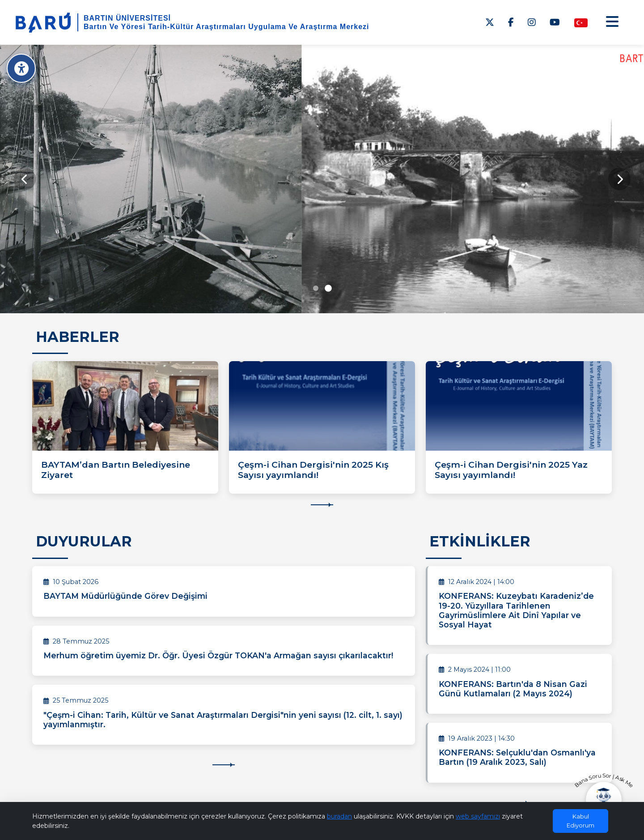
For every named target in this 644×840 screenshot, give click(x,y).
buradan (339, 816)
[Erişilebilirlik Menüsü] (21, 68)
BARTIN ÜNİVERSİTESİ (127, 18)
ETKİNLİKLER (480, 541)
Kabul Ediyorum (580, 821)
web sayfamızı (478, 816)
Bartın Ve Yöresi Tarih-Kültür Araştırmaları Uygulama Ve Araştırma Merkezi (227, 27)
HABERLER (78, 337)
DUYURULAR (84, 541)
